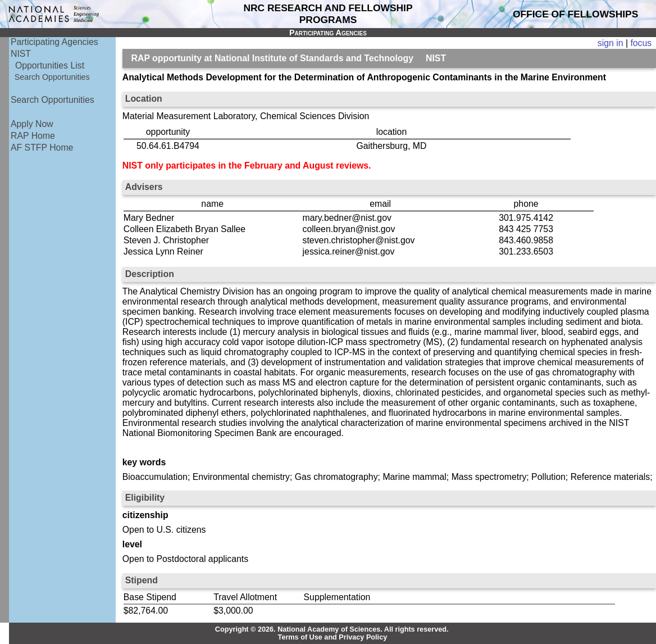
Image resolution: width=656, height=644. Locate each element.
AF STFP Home (42, 148)
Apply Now (32, 124)
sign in (611, 43)
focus (641, 43)
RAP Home (33, 136)
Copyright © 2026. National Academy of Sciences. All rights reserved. (332, 629)
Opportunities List (50, 65)
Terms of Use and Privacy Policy (333, 637)
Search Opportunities (52, 77)
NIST (21, 54)
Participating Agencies (54, 42)
